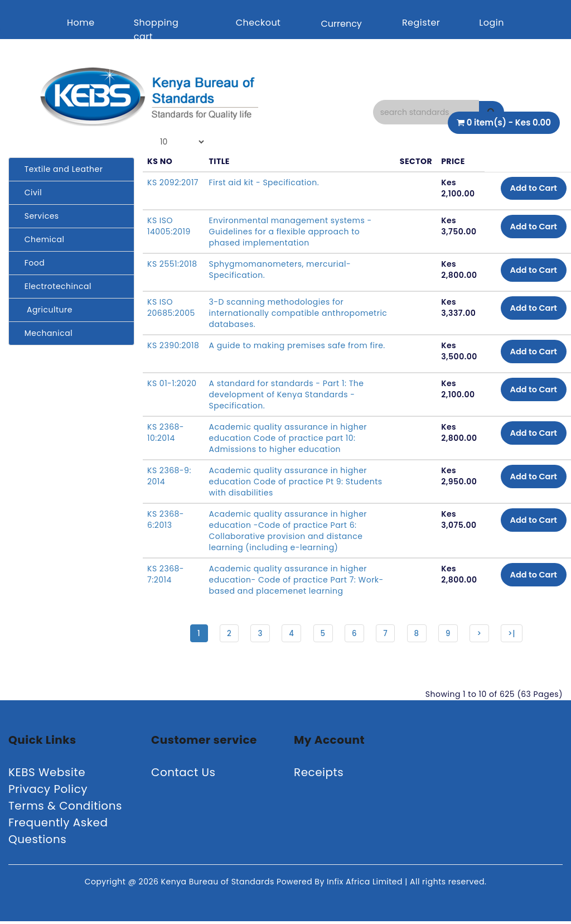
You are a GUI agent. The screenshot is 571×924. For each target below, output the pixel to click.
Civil (30, 192)
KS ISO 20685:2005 (171, 307)
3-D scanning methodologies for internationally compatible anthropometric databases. (276, 313)
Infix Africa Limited (366, 884)
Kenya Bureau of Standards (219, 884)
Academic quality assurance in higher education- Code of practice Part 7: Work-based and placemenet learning (288, 580)
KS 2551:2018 (172, 264)
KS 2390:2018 (173, 345)
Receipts (319, 775)
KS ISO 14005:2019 (169, 226)
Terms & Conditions (65, 808)
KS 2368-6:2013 (166, 519)
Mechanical (45, 333)
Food (31, 263)
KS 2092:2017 (173, 182)
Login (492, 23)
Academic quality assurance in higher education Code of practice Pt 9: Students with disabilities (295, 482)
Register (421, 23)
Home (81, 23)
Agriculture (45, 310)
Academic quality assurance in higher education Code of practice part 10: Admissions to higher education (288, 438)
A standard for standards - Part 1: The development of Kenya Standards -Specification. (286, 394)
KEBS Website (47, 775)
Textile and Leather (60, 169)
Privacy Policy (48, 792)
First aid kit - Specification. (264, 182)
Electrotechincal (54, 286)
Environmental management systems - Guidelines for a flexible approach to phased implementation (290, 232)
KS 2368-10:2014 (166, 432)
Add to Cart (529, 189)
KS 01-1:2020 (172, 383)
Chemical (41, 239)
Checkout (258, 23)
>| (518, 634)
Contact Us (183, 775)
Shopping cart (156, 30)
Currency (341, 24)
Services (38, 216)
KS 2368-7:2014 (166, 574)
